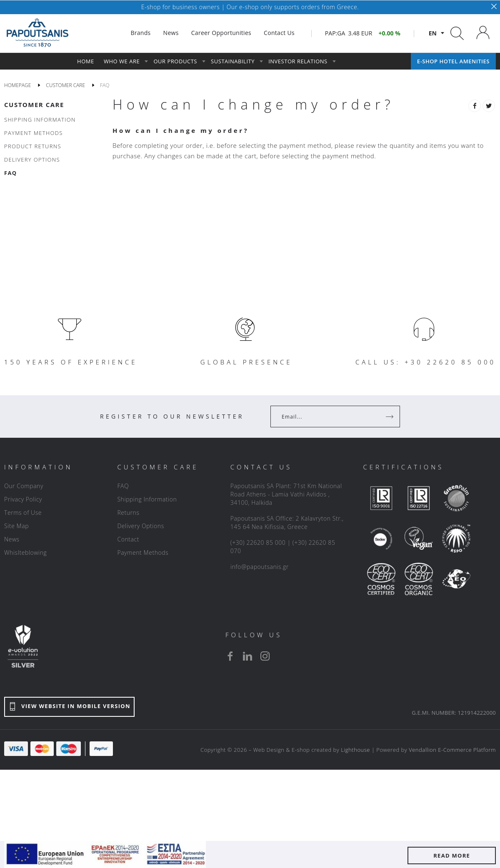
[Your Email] (329, 417)
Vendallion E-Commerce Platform (452, 750)
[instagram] (265, 656)
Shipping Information (147, 499)
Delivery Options (140, 526)
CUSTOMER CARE (34, 105)
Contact (128, 539)
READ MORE (452, 856)
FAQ (123, 486)
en (433, 33)
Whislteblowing (25, 552)
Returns (128, 513)
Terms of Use (23, 513)
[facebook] (230, 656)
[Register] (390, 417)
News (12, 539)
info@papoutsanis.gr (260, 567)
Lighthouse (355, 750)
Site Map (16, 526)
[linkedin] (247, 656)
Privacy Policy (23, 499)
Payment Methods (143, 552)
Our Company (24, 486)
